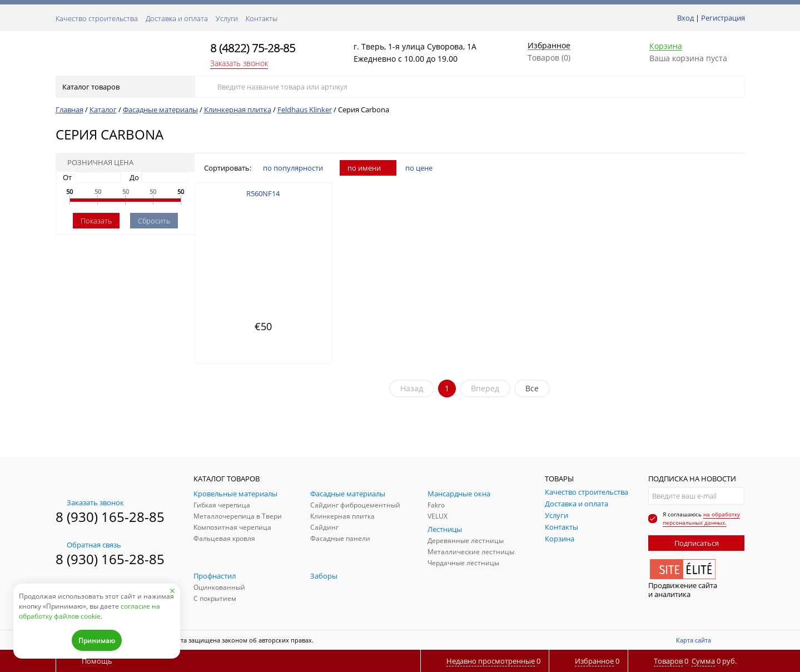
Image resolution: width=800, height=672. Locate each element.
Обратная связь (88, 545)
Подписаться (697, 543)
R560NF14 (263, 193)
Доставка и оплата (177, 18)
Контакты (262, 18)
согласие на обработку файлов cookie (90, 611)
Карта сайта (694, 640)
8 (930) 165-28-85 (110, 517)
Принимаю (97, 641)
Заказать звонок (239, 63)
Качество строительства (97, 18)
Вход (685, 18)
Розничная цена (97, 162)
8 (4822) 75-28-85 (253, 48)
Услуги (227, 18)
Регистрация (723, 18)
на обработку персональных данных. (701, 518)
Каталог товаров (124, 87)
